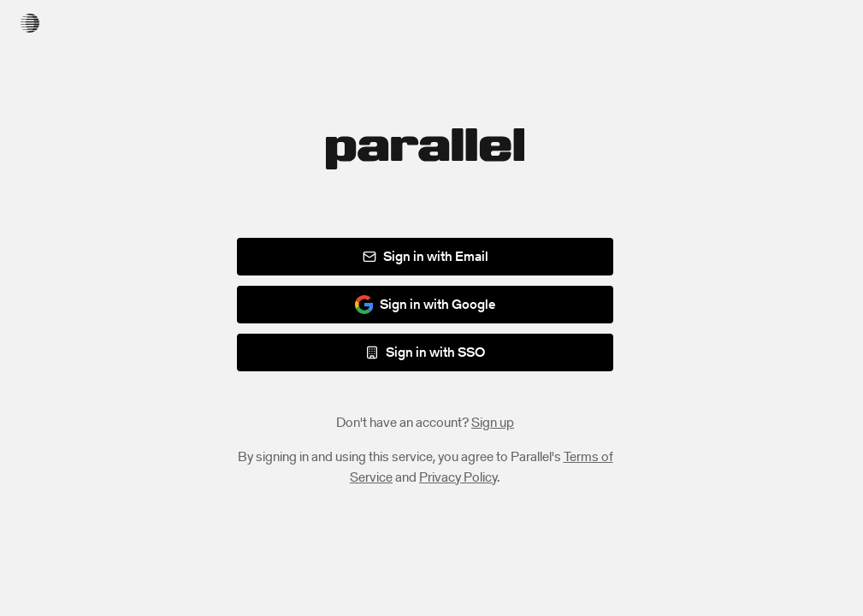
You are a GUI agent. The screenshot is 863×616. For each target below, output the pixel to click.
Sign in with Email (426, 256)
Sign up (493, 422)
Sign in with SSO (425, 352)
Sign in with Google (426, 304)
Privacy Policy (458, 477)
